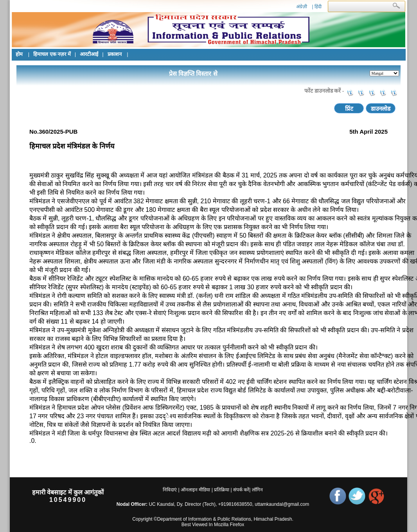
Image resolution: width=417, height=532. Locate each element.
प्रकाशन (115, 54)
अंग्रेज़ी (302, 7)
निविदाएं (170, 490)
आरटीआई (89, 54)
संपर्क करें (241, 490)
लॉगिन (256, 490)
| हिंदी (316, 7)
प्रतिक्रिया (222, 490)
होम (20, 54)
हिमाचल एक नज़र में (52, 54)
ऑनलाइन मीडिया (195, 490)
